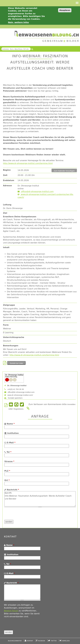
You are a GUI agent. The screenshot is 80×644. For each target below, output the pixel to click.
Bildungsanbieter (15, 641)
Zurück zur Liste (16, 363)
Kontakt (30, 641)
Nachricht (12, 490)
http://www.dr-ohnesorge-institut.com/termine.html (28, 163)
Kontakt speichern (13, 398)
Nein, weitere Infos (18, 22)
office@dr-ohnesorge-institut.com (36, 191)
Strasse (9, 461)
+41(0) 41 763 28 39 (14, 389)
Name (9, 424)
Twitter (54, 641)
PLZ (7, 471)
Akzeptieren (65, 10)
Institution (12, 433)
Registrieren (18, 409)
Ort (7, 480)
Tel (8, 452)
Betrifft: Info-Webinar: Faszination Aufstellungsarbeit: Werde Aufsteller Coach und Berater (40, 499)
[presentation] (23, 515)
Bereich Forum (11, 611)
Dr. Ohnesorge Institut (15, 385)
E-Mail (10, 443)
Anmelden (71, 404)
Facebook (41, 641)
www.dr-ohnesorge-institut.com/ (19, 395)
